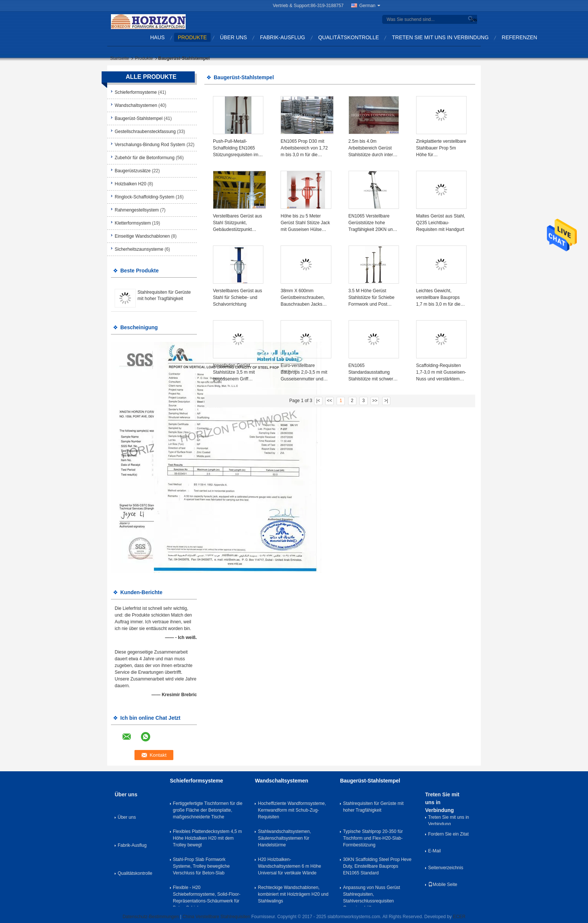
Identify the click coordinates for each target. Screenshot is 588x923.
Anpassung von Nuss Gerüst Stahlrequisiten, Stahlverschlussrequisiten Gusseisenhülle (372, 896)
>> (375, 401)
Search (473, 20)
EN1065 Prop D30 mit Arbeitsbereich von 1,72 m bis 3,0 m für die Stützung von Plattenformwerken (304, 148)
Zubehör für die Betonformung (145, 158)
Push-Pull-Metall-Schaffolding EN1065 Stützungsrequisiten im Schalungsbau (236, 148)
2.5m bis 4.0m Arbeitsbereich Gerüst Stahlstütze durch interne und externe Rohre (373, 148)
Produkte (192, 37)
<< (329, 401)
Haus (157, 37)
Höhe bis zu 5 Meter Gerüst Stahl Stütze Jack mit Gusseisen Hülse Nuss (305, 223)
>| (386, 401)
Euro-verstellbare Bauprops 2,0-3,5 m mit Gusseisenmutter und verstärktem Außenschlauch (304, 373)
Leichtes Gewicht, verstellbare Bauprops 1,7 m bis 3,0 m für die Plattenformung (438, 298)
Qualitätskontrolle (349, 37)
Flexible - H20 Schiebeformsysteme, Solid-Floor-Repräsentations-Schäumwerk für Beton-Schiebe (207, 896)
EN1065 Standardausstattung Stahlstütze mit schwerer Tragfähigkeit (373, 373)
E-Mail (434, 851)
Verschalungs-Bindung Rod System (150, 145)
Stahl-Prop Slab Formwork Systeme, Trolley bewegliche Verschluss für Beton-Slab (201, 866)
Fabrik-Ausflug (283, 37)
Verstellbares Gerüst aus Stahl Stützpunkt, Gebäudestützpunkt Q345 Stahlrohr (237, 223)
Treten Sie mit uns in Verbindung (440, 37)
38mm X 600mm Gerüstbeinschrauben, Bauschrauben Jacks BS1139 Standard (303, 298)
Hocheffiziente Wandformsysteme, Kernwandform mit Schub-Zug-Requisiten (292, 810)
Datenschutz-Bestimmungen (151, 917)
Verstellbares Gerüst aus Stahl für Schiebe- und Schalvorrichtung (237, 297)
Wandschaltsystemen (136, 105)
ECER (459, 917)
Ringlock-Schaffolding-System (145, 197)
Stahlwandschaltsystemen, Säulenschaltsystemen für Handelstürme (284, 838)
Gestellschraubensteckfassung (145, 132)
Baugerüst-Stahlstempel (139, 118)
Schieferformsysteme (136, 92)
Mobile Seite (443, 885)
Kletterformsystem (133, 223)
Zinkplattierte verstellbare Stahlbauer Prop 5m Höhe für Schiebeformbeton (441, 148)
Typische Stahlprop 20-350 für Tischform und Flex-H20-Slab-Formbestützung (373, 838)
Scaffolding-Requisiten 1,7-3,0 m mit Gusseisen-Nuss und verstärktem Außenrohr (441, 373)
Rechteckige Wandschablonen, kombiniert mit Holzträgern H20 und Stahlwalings (293, 894)
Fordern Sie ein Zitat (448, 834)
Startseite (120, 58)
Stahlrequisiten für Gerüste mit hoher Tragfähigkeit (373, 807)
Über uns (233, 37)
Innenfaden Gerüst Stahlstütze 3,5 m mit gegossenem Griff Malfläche (234, 373)
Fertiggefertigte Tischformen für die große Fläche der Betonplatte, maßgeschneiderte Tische (208, 810)
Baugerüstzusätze (133, 171)
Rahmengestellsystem (137, 210)
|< (318, 401)
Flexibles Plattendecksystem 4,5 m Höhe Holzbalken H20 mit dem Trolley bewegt (208, 838)
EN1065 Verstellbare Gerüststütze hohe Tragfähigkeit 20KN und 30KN (372, 223)
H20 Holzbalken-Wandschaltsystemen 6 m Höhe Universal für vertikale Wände (289, 866)
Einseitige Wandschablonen (142, 236)
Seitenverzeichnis (446, 868)
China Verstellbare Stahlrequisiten (216, 917)
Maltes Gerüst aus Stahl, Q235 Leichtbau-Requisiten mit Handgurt (441, 223)
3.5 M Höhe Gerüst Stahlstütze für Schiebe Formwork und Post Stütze (372, 298)
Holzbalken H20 (131, 184)
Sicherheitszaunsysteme (139, 249)
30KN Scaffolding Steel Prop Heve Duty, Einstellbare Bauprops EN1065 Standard (377, 866)
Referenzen (519, 37)
